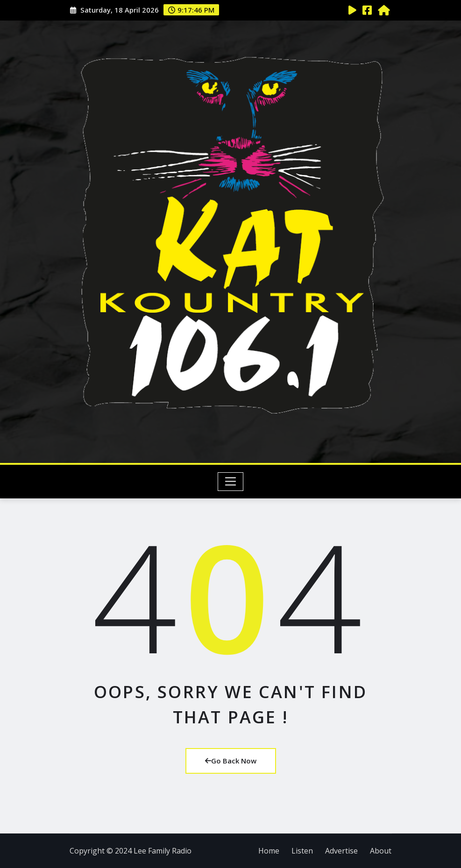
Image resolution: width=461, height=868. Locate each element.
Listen (302, 851)
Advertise (341, 851)
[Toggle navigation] (230, 482)
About (381, 851)
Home (269, 851)
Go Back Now (231, 761)
